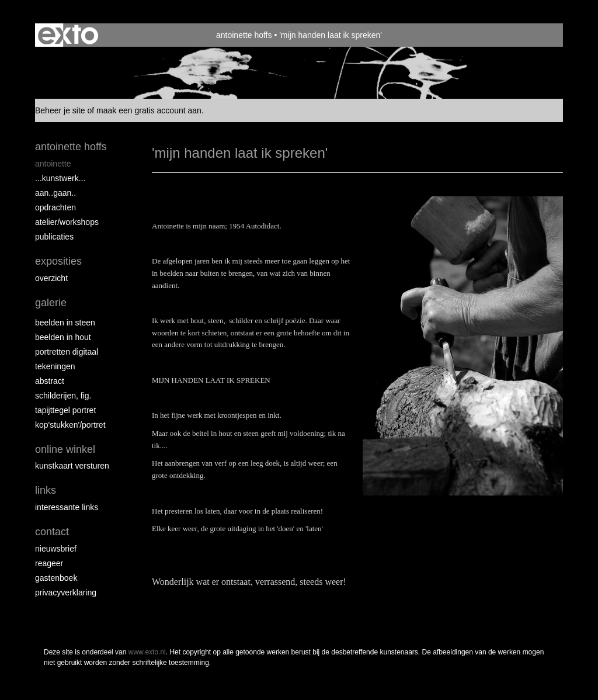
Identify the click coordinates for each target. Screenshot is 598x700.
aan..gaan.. (55, 193)
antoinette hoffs (244, 35)
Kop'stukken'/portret (70, 425)
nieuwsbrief (56, 549)
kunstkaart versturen (72, 466)
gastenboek (56, 578)
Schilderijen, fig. (63, 396)
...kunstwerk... (60, 178)
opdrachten (55, 207)
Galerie (51, 303)
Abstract (50, 381)
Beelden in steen (65, 323)
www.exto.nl (147, 652)
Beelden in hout (63, 337)
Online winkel (65, 449)
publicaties (54, 237)
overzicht (51, 278)
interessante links (67, 507)
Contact (52, 532)
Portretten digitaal (67, 352)
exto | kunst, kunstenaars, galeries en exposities (68, 35)
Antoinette (53, 164)
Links (46, 490)
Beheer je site (60, 110)
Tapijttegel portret (65, 410)
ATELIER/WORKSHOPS (67, 222)
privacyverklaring (66, 592)
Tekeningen (55, 366)
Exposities (58, 261)
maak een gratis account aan (149, 110)
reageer (49, 563)
